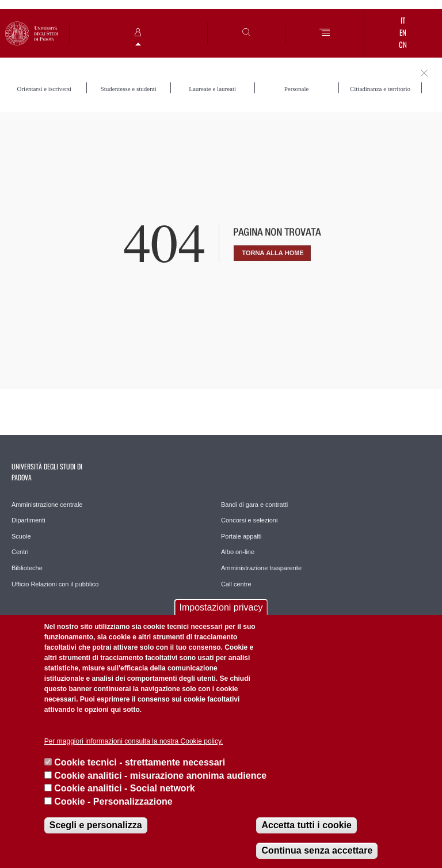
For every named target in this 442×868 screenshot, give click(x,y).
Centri (20, 552)
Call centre (236, 584)
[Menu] (325, 33)
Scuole (21, 536)
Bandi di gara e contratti (254, 505)
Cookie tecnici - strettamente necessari (140, 762)
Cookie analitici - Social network (125, 788)
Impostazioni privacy (221, 607)
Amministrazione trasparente (261, 568)
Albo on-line (238, 552)
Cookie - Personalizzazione (113, 801)
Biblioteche (27, 568)
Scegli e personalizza (96, 825)
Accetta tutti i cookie (306, 825)
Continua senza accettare (317, 850)
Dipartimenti (28, 520)
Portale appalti (241, 536)
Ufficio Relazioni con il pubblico (55, 584)
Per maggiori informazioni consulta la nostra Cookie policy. (134, 741)
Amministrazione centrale (47, 505)
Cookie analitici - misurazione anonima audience (160, 776)
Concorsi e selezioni (249, 520)
